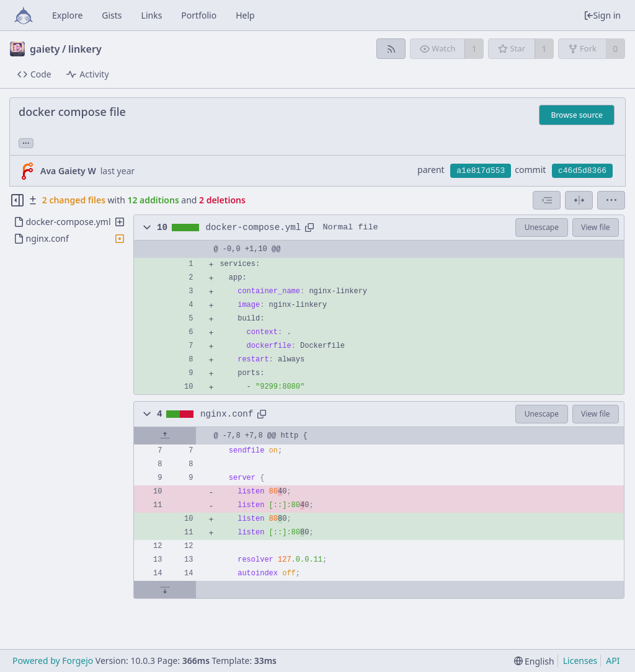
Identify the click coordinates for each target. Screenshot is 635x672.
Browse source (577, 115)
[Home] (24, 15)
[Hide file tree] (17, 200)
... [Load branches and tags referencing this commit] (26, 142)
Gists (112, 15)
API (613, 661)
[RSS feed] (391, 49)
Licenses (580, 661)
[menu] (611, 200)
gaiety (45, 49)
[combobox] (547, 200)
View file (595, 227)
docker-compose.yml (254, 228)
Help (245, 15)
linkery (85, 49)
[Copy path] (309, 228)
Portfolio (199, 15)
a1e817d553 (481, 171)
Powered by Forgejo (53, 661)
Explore (67, 15)
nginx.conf (227, 414)
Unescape (542, 227)
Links (152, 15)
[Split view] (579, 200)
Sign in (602, 15)
